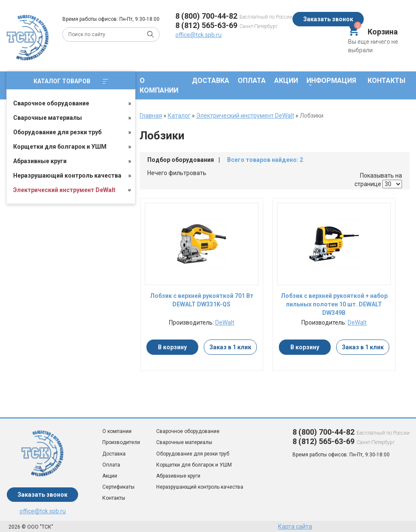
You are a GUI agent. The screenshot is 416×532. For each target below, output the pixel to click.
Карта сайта (295, 526)
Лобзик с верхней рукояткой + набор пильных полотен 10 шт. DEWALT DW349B (334, 304)
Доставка (211, 81)
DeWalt (225, 323)
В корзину (172, 347)
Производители (121, 442)
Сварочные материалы (48, 118)
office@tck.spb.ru (198, 35)
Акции (286, 81)
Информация (331, 81)
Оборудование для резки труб (57, 132)
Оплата (252, 81)
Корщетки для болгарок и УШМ (60, 147)
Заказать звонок (328, 19)
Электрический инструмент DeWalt (64, 190)
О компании (159, 85)
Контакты (386, 81)
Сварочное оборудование (51, 103)
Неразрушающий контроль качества (67, 175)
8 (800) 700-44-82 (206, 16)
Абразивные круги (40, 161)
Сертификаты (118, 487)
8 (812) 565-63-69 (206, 25)
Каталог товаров (71, 81)
